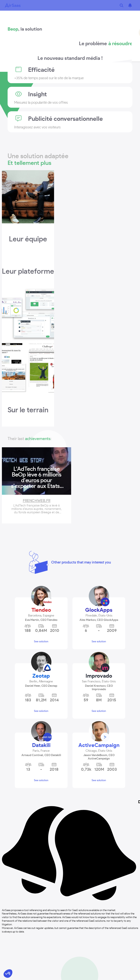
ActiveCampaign (99, 745)
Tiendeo (41, 610)
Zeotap (41, 676)
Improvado (99, 676)
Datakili (41, 745)
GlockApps (99, 610)
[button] (41, 614)
